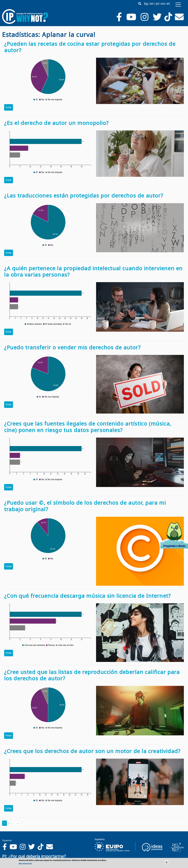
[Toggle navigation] (178, 5)
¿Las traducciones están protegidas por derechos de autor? (84, 195)
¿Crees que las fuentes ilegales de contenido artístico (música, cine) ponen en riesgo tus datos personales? (88, 427)
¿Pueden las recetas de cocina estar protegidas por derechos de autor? (90, 47)
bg (146, 4)
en (152, 4)
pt (157, 4)
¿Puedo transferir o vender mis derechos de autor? (72, 347)
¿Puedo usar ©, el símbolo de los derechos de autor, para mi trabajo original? (85, 506)
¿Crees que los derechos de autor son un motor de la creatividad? (92, 751)
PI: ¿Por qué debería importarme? (34, 856)
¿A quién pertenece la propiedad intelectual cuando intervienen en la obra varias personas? (93, 271)
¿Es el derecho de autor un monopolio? (56, 123)
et (168, 4)
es (163, 4)
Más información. (25, 864)
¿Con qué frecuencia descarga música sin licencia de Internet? (88, 596)
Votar (9, 107)
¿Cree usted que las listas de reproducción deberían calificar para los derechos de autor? (92, 675)
